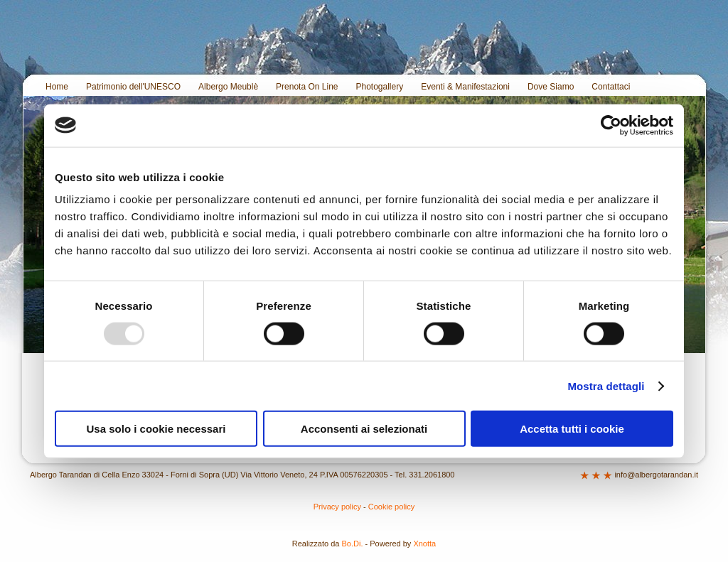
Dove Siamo (551, 87)
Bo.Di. (353, 544)
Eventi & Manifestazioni (465, 87)
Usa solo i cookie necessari (156, 429)
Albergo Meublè (228, 87)
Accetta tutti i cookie (572, 429)
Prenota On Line (307, 87)
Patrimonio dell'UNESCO (133, 87)
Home (57, 87)
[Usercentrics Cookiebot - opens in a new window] (611, 125)
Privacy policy (337, 507)
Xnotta (424, 544)
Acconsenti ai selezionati (364, 429)
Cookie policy (391, 507)
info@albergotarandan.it (656, 475)
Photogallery (380, 87)
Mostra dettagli (606, 385)
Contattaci (611, 87)
